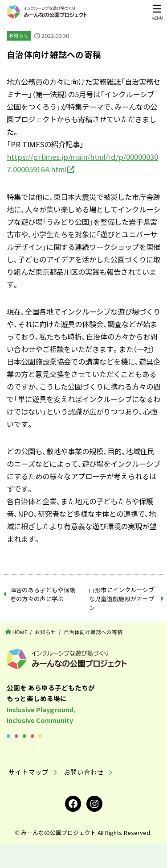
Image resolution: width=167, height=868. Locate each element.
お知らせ (19, 35)
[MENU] (157, 12)
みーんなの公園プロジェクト (59, 833)
